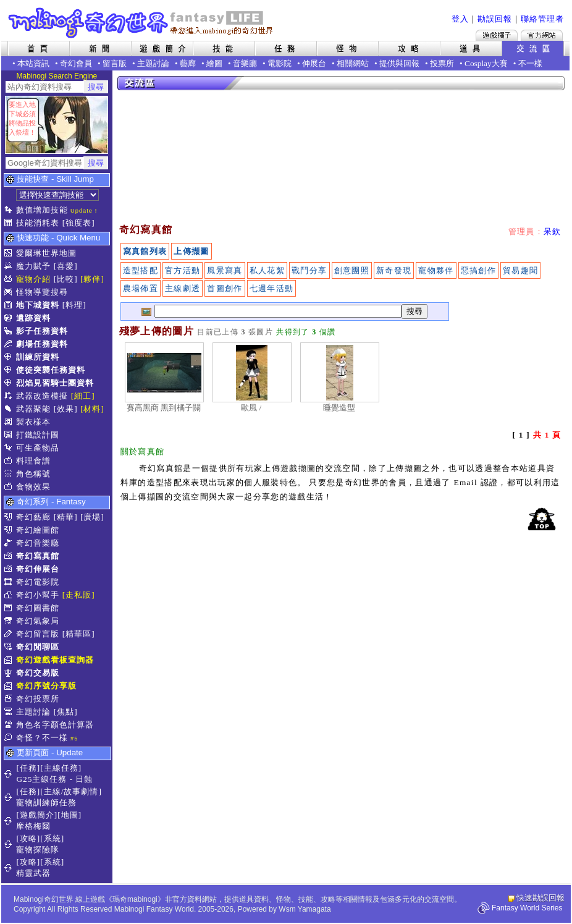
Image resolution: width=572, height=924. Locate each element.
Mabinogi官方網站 (542, 35)
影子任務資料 (42, 331)
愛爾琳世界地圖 (46, 253)
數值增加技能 (42, 210)
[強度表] (79, 223)
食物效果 (33, 487)
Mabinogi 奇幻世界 (142, 23)
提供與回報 (399, 63)
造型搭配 (141, 270)
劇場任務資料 (42, 344)
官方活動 (183, 270)
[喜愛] (66, 266)
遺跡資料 (33, 318)
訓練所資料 (38, 357)
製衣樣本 (33, 422)
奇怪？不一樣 (42, 738)
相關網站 (353, 63)
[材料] (92, 409)
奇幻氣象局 (38, 621)
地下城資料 (38, 305)
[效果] (66, 409)
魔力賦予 (33, 266)
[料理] (74, 305)
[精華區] (79, 634)
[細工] (83, 396)
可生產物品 (38, 448)
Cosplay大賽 (486, 63)
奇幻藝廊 (33, 517)
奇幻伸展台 (38, 569)
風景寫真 (225, 270)
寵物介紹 (33, 279)
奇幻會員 (76, 63)
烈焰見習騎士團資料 (55, 383)
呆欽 (553, 231)
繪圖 (214, 63)
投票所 (442, 63)
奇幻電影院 (38, 582)
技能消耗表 (38, 223)
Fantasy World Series (527, 908)
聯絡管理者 (542, 19)
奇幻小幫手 (38, 595)
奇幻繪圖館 (38, 530)
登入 (460, 19)
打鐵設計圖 (38, 435)
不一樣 (530, 63)
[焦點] (66, 712)
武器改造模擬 (42, 396)
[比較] (66, 279)
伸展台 (314, 63)
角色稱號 (33, 474)
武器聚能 (33, 409)
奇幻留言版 (38, 634)
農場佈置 (141, 288)
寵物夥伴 (436, 270)
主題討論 (153, 63)
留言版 (115, 63)
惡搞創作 (478, 270)
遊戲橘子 (497, 35)
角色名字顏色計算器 (55, 725)
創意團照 (352, 270)
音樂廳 (245, 63)
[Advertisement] (180, 158)
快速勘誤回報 (540, 898)
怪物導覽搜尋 (42, 292)
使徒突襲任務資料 (51, 370)
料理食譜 (33, 461)
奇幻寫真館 (38, 556)
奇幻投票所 (38, 699)
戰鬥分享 (309, 270)
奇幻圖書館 (38, 608)
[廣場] (92, 517)
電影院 (280, 63)
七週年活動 (272, 288)
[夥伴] (92, 279)
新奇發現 (394, 270)
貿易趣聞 (520, 270)
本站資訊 (33, 63)
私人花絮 (267, 270)
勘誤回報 (495, 19)
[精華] (66, 517)
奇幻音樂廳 (38, 543)
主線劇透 (183, 288)
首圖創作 (225, 288)
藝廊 (188, 63)
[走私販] (79, 595)
